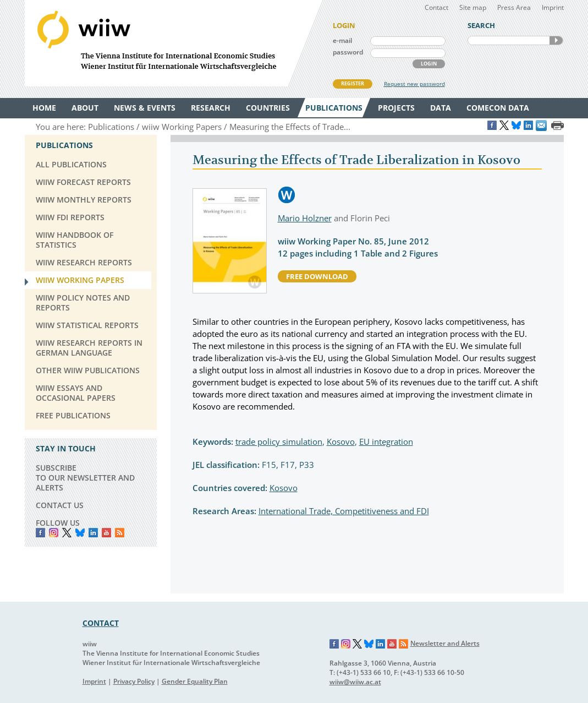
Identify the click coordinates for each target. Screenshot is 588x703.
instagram (54, 533)
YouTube (106, 533)
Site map (473, 7)
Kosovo (341, 442)
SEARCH (556, 40)
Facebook (40, 533)
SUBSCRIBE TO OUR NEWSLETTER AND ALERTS (85, 478)
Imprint (553, 7)
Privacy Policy (134, 681)
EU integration (386, 442)
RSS (120, 533)
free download (317, 276)
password (348, 52)
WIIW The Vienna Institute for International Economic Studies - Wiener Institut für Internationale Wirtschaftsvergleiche (173, 43)
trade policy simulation (279, 442)
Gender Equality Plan (195, 681)
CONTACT (101, 623)
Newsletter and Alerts (445, 643)
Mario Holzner (305, 218)
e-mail (342, 40)
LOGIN (429, 64)
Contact (436, 7)
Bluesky (80, 533)
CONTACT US (60, 505)
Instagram (346, 644)
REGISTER (353, 83)
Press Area (514, 7)
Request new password (414, 84)
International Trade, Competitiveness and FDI (344, 511)
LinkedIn (93, 533)
